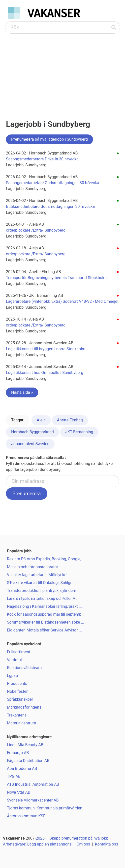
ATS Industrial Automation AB (33, 784)
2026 (40, 838)
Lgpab (12, 676)
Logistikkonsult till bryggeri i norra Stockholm (46, 349)
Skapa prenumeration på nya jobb (79, 838)
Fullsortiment (19, 652)
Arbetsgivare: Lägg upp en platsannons (37, 844)
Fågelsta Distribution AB (28, 761)
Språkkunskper (20, 699)
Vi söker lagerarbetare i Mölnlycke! (37, 575)
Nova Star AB (19, 792)
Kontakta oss (107, 844)
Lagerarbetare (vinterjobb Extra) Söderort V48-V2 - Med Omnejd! (62, 301)
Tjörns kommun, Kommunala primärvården (45, 808)
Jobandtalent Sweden (30, 444)
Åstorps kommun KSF (26, 816)
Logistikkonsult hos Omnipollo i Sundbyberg (45, 373)
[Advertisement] (62, 71)
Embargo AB (18, 753)
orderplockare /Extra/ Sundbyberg (36, 230)
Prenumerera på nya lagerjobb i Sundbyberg (49, 139)
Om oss (83, 844)
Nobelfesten (18, 691)
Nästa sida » (22, 392)
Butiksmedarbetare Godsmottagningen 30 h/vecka (50, 206)
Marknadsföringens (24, 707)
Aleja (41, 420)
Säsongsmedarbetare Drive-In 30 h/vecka (42, 159)
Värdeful (14, 660)
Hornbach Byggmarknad (32, 432)
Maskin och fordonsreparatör (32, 567)
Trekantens (17, 715)
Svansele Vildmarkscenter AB (33, 800)
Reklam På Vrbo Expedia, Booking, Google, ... (46, 559)
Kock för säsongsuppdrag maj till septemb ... (46, 614)
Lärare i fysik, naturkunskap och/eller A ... (43, 598)
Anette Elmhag (70, 420)
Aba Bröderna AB (22, 769)
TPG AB (14, 776)
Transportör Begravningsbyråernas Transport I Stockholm (56, 278)
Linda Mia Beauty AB (25, 745)
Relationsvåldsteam (24, 668)
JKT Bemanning (79, 432)
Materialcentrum (22, 723)
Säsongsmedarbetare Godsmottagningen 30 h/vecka (53, 183)
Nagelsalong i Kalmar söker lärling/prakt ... (44, 606)
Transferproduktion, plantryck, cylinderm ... (44, 591)
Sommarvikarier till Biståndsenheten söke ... (46, 622)
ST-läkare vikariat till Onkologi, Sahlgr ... (41, 583)
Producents (17, 684)
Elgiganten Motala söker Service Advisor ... (44, 630)
